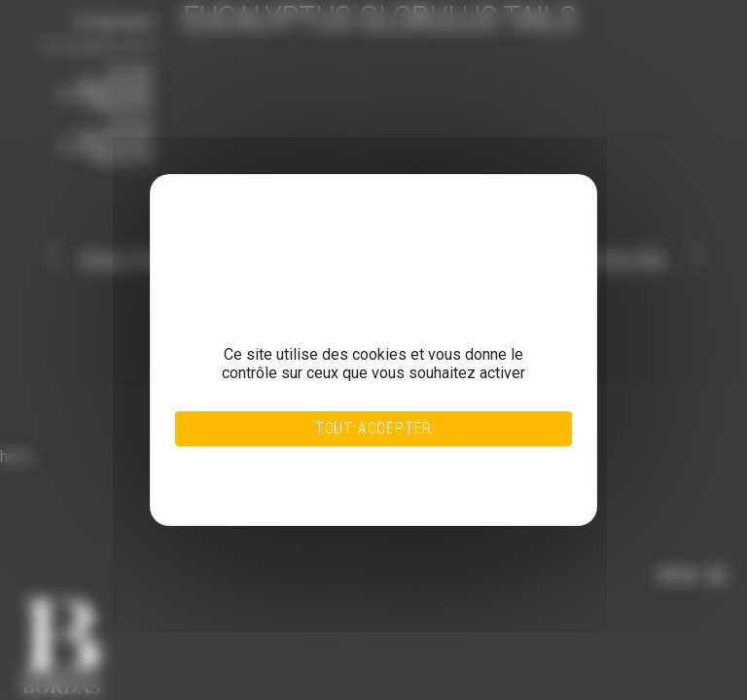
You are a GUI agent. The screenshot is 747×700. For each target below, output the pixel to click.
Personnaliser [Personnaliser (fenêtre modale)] (334, 473)
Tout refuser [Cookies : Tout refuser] (334, 462)
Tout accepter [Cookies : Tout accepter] (373, 428)
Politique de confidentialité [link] (334, 485)
